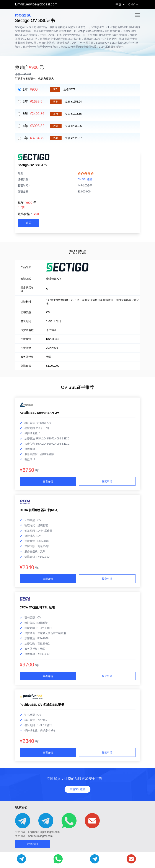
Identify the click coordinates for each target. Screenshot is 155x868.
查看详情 (48, 482)
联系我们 (33, 844)
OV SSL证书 (85, 179)
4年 (34, 126)
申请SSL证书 (77, 789)
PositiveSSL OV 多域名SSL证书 (42, 705)
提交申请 (107, 481)
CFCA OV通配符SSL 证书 (37, 607)
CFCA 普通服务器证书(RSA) (39, 510)
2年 (33, 102)
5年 (34, 138)
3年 (34, 114)
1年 (30, 89)
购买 (28, 223)
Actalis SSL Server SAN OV (39, 413)
